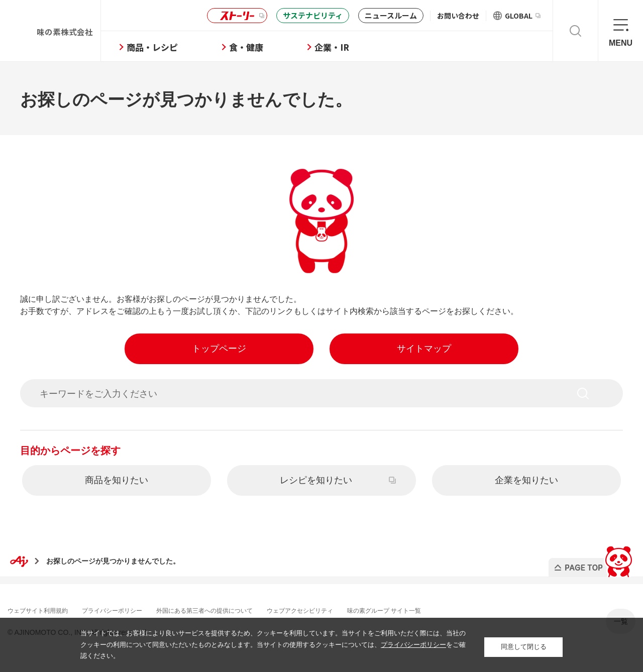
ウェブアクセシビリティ (344, 609)
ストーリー (236, 16)
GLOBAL (523, 16)
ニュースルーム (391, 15)
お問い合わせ (458, 16)
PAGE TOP (590, 558)
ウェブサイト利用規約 (45, 609)
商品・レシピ (186, 47)
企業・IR (366, 47)
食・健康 (280, 47)
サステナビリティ (313, 15)
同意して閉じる (524, 645)
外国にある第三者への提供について (235, 609)
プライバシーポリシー (130, 609)
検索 (575, 31)
